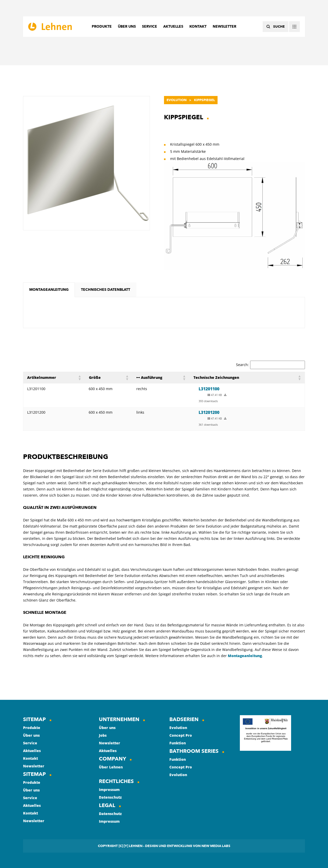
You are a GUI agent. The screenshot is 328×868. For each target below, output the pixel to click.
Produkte (32, 728)
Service (30, 743)
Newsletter (34, 766)
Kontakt (30, 758)
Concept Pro (181, 735)
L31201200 (209, 412)
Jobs (103, 735)
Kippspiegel (204, 100)
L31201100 (209, 389)
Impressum (109, 790)
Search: (242, 365)
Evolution (177, 100)
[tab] (49, 290)
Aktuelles (32, 751)
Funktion (178, 743)
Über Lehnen (111, 767)
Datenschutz (110, 797)
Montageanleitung (245, 656)
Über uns (31, 735)
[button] (79, 378)
